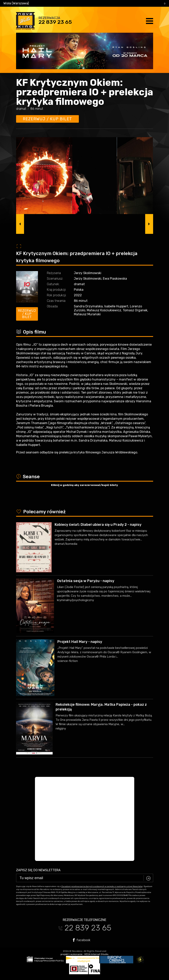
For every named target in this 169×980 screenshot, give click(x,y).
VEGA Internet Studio (96, 954)
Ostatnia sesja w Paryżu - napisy (86, 581)
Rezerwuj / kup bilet (47, 119)
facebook (82, 940)
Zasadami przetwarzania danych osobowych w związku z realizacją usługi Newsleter (102, 886)
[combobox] (84, 3)
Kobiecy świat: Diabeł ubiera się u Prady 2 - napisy (98, 525)
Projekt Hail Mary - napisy (80, 642)
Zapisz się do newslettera (38, 870)
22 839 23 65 (55, 22)
